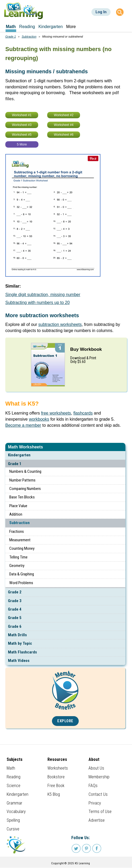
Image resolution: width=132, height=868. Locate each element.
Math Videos (19, 661)
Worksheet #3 (22, 125)
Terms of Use (100, 812)
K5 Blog (54, 794)
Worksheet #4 (64, 125)
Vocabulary (16, 812)
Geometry (17, 566)
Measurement (20, 540)
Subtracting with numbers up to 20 (38, 303)
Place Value (18, 506)
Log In (101, 12)
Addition (16, 514)
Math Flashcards (22, 652)
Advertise (97, 820)
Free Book (56, 786)
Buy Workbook (86, 349)
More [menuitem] (71, 27)
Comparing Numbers (25, 489)
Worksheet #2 (64, 115)
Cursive (13, 829)
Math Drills (17, 635)
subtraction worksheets (60, 324)
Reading (14, 777)
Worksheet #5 (22, 135)
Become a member (23, 425)
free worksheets (56, 413)
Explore (65, 721)
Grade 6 (15, 626)
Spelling (13, 820)
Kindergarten (19, 455)
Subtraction (19, 523)
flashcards (83, 413)
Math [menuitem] (11, 27)
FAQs (93, 786)
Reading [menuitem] (27, 27)
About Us (96, 768)
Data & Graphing (22, 574)
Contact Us (98, 794)
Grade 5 (15, 618)
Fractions (17, 531)
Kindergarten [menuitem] (51, 27)
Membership (99, 777)
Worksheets (58, 768)
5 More (22, 144)
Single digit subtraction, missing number (43, 295)
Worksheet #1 (22, 115)
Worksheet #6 (64, 135)
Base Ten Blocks (22, 497)
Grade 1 (15, 464)
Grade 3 (15, 601)
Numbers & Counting (25, 471)
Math (11, 768)
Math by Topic (20, 643)
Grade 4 (15, 609)
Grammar (14, 803)
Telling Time (18, 557)
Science (14, 786)
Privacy (95, 803)
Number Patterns (22, 480)
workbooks (39, 419)
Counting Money (22, 548)
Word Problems (21, 583)
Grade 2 (15, 592)
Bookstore (56, 777)
